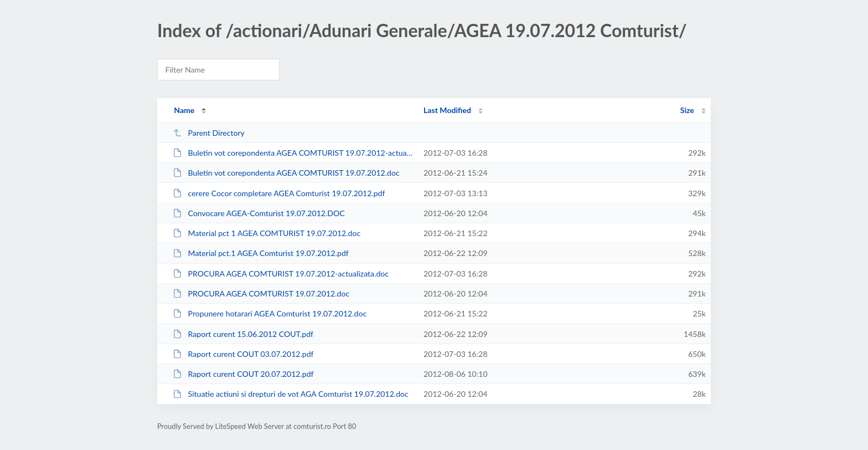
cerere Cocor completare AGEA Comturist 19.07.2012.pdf (279, 193)
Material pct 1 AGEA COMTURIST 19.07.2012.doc (267, 233)
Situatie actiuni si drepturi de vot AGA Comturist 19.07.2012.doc (291, 394)
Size (687, 110)
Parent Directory (209, 133)
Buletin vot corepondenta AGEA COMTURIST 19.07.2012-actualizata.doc (293, 153)
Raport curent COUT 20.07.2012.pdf (243, 374)
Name (184, 110)
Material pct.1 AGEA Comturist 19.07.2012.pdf (261, 253)
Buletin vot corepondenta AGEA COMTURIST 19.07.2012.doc (286, 173)
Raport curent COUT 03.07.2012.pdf (243, 354)
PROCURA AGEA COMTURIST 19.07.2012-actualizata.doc (281, 273)
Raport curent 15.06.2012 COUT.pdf (243, 334)
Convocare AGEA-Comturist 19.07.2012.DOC (259, 213)
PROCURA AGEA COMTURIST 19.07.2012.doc (261, 293)
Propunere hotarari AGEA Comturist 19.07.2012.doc (270, 313)
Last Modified (447, 110)
